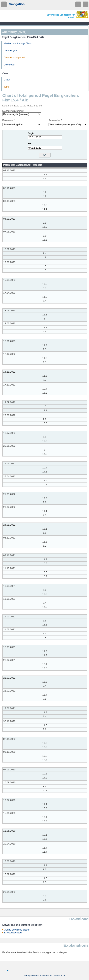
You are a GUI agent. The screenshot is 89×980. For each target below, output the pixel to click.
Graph (7, 80)
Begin (31, 133)
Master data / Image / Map (18, 43)
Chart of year (11, 51)
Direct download (13, 933)
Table (7, 87)
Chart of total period (14, 58)
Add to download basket (17, 930)
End (30, 144)
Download (9, 65)
